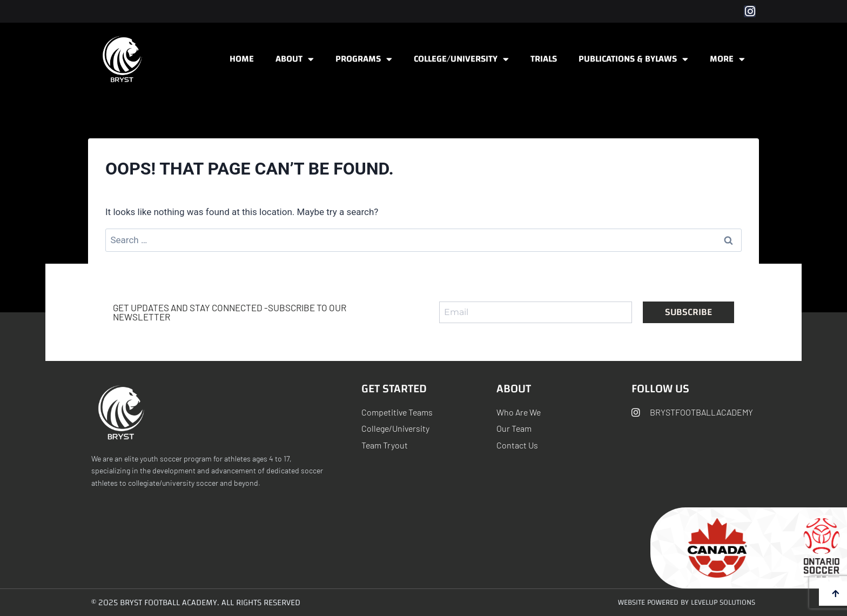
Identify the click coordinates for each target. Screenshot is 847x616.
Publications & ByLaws (633, 59)
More (727, 59)
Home (242, 59)
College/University (461, 59)
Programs (364, 59)
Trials (544, 59)
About (295, 59)
